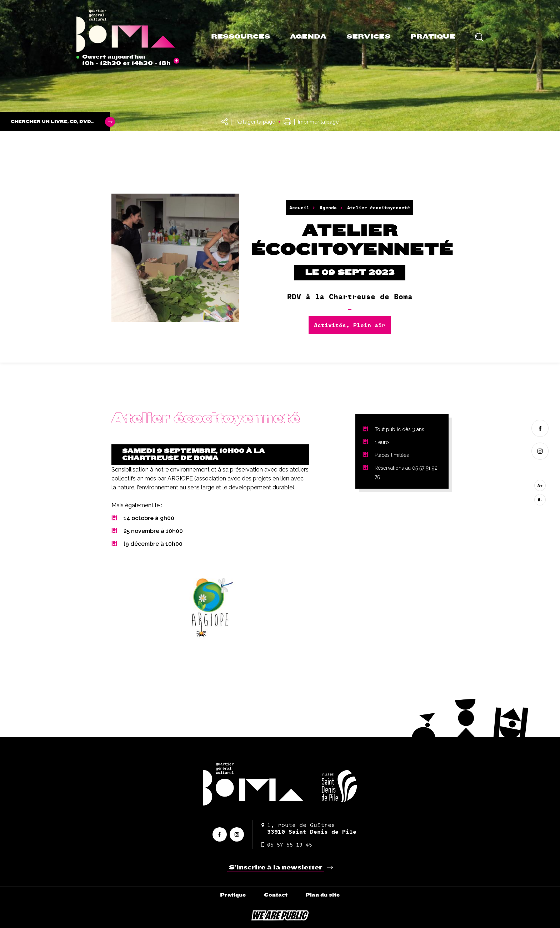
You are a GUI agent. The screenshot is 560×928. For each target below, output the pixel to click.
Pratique (433, 37)
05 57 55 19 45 (287, 845)
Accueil (299, 208)
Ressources (241, 37)
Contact (276, 895)
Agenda (308, 37)
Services (368, 37)
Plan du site (323, 895)
